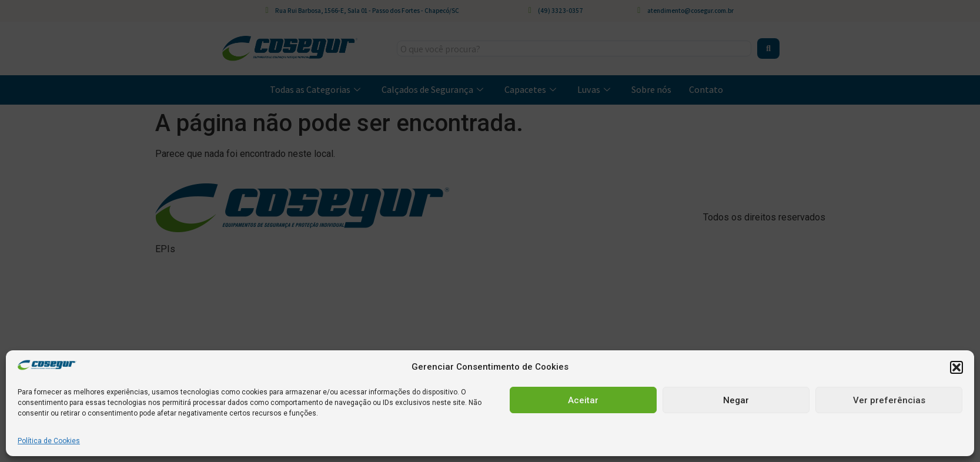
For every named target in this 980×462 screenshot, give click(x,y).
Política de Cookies (49, 441)
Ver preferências (889, 400)
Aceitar (583, 400)
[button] (956, 367)
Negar (736, 400)
